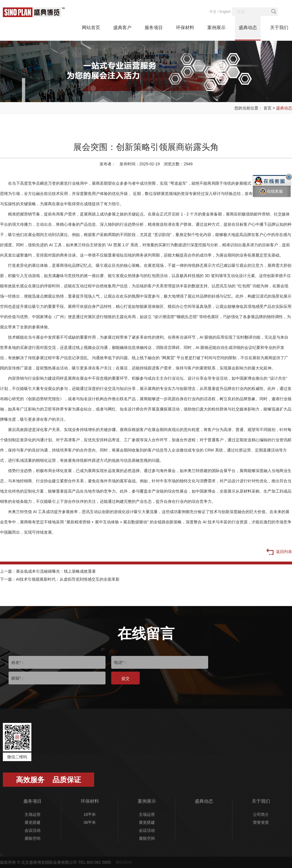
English (225, 12)
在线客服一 (271, 196)
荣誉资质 (261, 822)
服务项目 (154, 28)
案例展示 (216, 28)
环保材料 (185, 28)
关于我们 (279, 28)
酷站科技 (124, 862)
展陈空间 (33, 838)
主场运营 (33, 814)
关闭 (289, 177)
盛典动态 (248, 28)
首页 (267, 108)
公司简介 (261, 814)
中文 (213, 12)
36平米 (90, 822)
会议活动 (33, 830)
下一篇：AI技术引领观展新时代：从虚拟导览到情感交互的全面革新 (60, 579)
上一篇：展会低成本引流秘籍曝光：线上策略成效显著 (48, 571)
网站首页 (91, 28)
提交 (125, 678)
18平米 (90, 814)
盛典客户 (122, 28)
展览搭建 (33, 822)
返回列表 (279, 552)
